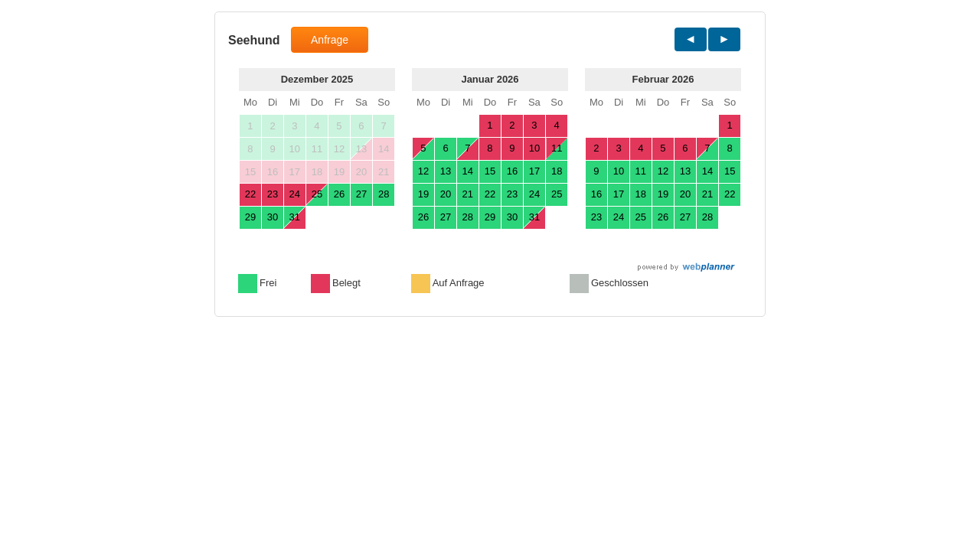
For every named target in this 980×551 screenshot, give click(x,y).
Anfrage (330, 40)
